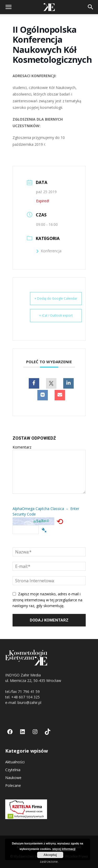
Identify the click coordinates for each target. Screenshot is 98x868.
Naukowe (13, 778)
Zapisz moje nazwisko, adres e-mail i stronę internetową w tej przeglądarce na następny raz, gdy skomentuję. (47, 600)
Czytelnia (13, 770)
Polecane (13, 785)
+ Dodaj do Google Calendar (56, 298)
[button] (8, 7)
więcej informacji (64, 849)
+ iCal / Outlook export (56, 315)
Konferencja (49, 251)
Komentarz (22, 447)
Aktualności (15, 762)
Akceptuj (50, 855)
